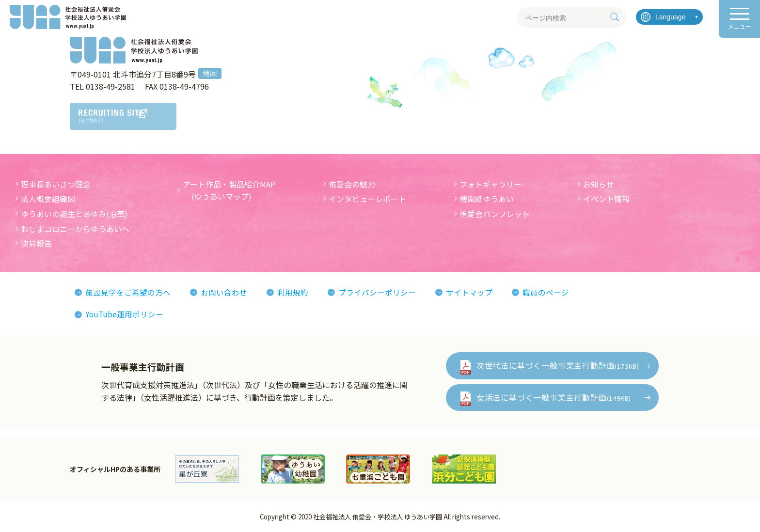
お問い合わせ (224, 292)
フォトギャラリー (491, 184)
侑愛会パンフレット (495, 214)
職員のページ (546, 292)
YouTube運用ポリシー (125, 314)
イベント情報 (606, 199)
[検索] (615, 17)
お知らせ (599, 184)
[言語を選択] (669, 17)
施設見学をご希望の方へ (128, 292)
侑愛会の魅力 (352, 184)
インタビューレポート (367, 199)
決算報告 (36, 243)
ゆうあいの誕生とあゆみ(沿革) (74, 214)
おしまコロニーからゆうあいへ (75, 229)
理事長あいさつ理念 (56, 184)
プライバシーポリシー (377, 292)
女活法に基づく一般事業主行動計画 (554, 397)
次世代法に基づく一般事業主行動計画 (558, 365)
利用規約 (293, 292)
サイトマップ (469, 292)
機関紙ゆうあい (487, 199)
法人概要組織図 (48, 199)
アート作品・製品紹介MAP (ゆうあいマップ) (229, 190)
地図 (210, 73)
